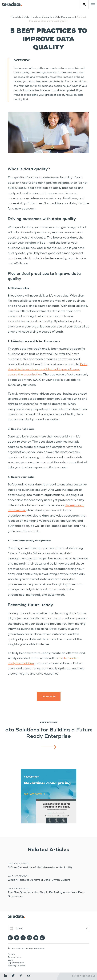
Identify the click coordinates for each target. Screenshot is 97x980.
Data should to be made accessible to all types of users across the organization (48, 370)
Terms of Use (14, 957)
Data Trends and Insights (38, 17)
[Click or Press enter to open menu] (93, 4)
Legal (10, 960)
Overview (22, 60)
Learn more (49, 696)
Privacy (11, 954)
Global (19, 929)
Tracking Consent (16, 966)
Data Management (66, 17)
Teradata (16, 17)
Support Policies (16, 963)
